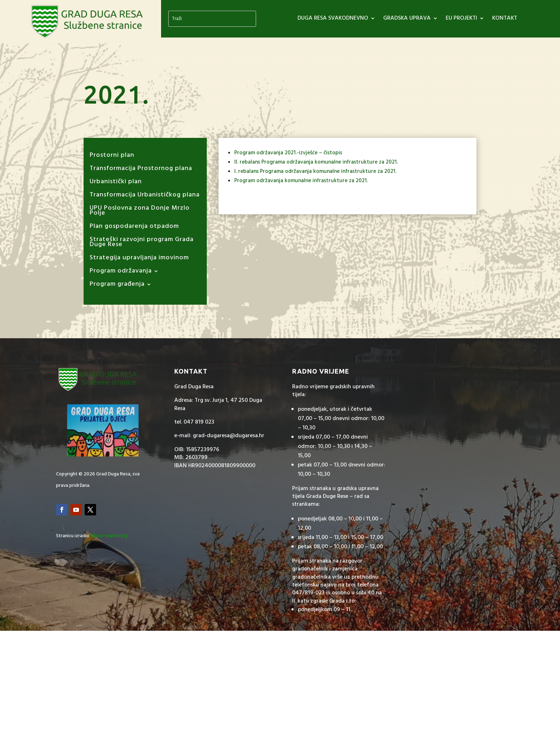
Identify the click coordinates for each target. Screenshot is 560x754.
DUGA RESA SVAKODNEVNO (333, 19)
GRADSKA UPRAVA (407, 19)
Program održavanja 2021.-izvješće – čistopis (288, 153)
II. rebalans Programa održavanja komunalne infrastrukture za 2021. (316, 162)
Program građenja (117, 286)
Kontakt (505, 19)
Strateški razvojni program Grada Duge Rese (142, 243)
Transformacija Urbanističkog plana (145, 196)
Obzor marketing (109, 536)
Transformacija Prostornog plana (141, 170)
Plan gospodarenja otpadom (134, 228)
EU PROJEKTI (461, 19)
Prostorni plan (112, 157)
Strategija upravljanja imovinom (139, 259)
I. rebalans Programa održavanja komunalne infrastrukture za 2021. (315, 171)
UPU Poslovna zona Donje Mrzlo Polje (140, 212)
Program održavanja (121, 272)
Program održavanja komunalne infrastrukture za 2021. (301, 181)
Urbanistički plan (116, 183)
